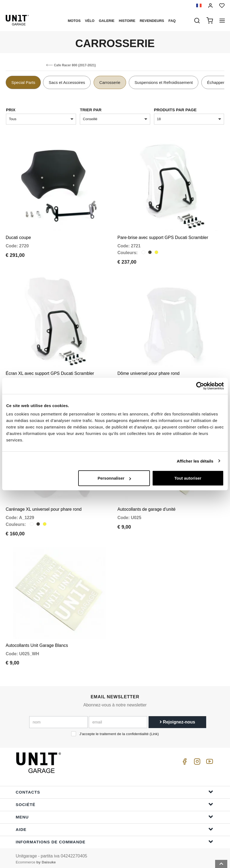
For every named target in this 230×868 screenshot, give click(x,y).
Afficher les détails (195, 461)
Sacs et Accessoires (67, 82)
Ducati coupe (18, 237)
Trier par (91, 110)
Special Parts (23, 82)
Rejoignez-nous (178, 720)
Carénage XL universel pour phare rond (44, 508)
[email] (118, 720)
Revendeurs (152, 21)
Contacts (114, 790)
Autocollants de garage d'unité (147, 508)
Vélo (90, 21)
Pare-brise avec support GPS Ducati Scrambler (163, 237)
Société (114, 802)
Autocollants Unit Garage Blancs (37, 643)
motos (74, 21)
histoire (127, 21)
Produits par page (175, 110)
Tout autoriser (188, 478)
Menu (114, 815)
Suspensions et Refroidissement (164, 82)
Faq (172, 21)
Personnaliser (114, 478)
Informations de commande (114, 839)
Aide (114, 827)
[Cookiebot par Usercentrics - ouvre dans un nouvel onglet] (200, 386)
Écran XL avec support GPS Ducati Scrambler (50, 372)
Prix (11, 110)
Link (154, 732)
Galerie (107, 21)
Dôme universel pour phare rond (148, 372)
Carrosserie (110, 82)
